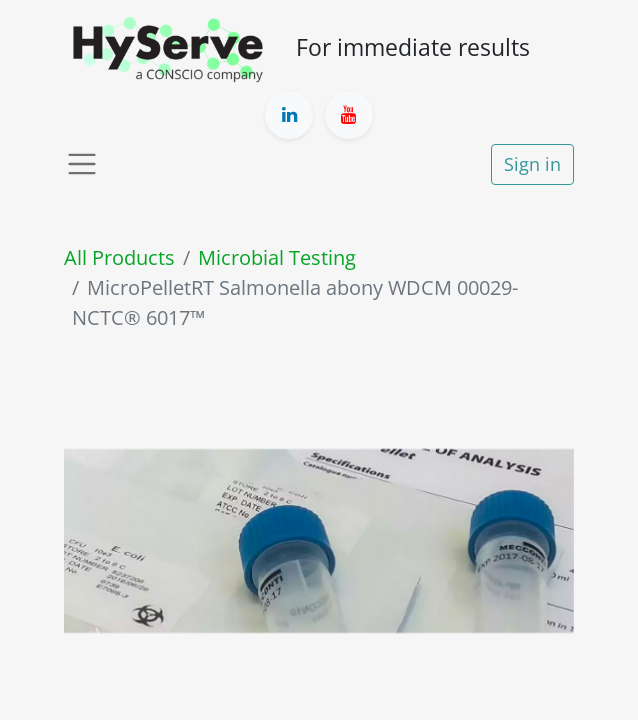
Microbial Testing (277, 257)
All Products (119, 257)
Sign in (532, 164)
